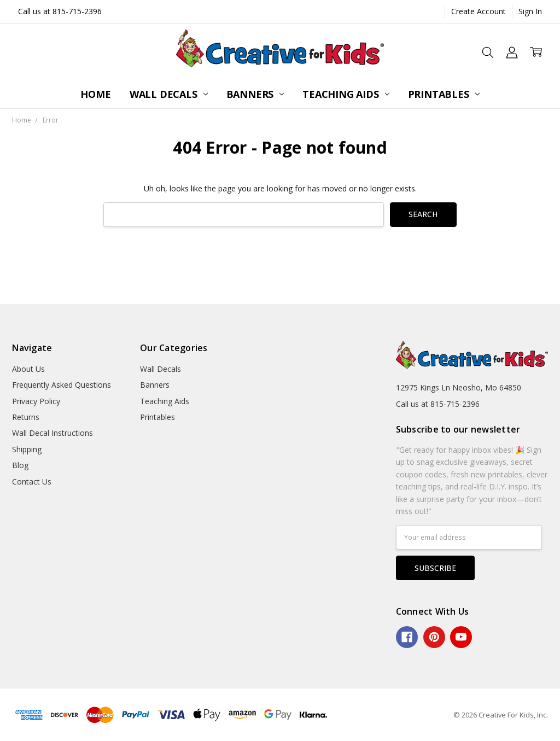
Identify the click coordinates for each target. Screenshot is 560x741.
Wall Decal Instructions (52, 433)
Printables (444, 94)
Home (95, 94)
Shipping (27, 449)
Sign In (530, 11)
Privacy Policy (36, 401)
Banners (255, 94)
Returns (26, 417)
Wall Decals (169, 94)
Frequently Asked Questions (62, 385)
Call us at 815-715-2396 (60, 11)
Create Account (479, 11)
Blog (20, 465)
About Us (28, 369)
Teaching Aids (346, 94)
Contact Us (32, 482)
